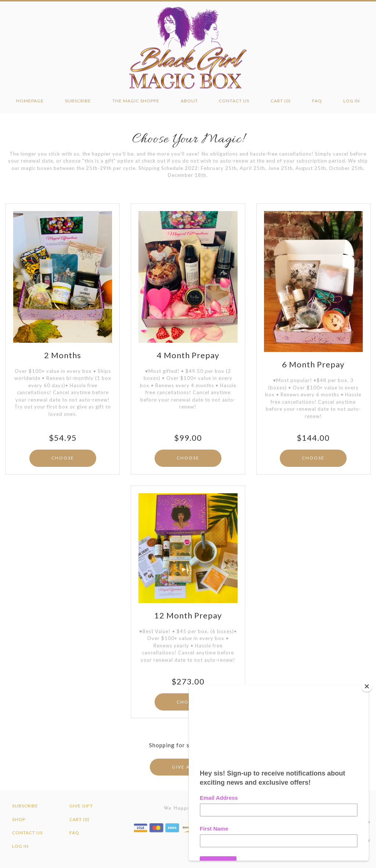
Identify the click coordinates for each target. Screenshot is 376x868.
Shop (19, 819)
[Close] (367, 686)
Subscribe (78, 101)
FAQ (317, 101)
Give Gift (81, 806)
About (189, 101)
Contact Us (234, 101)
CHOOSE (63, 458)
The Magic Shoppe (136, 101)
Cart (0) (281, 101)
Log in (352, 101)
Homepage (30, 101)
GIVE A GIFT (188, 767)
